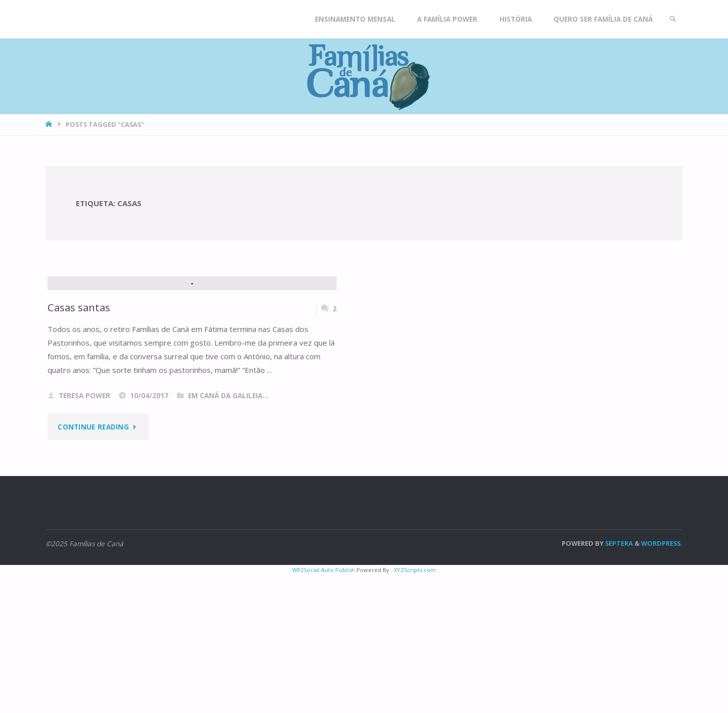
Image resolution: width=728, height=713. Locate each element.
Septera (618, 681)
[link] (673, 19)
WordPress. (662, 681)
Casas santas (79, 445)
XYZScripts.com (415, 708)
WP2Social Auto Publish (324, 708)
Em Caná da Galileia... (228, 534)
